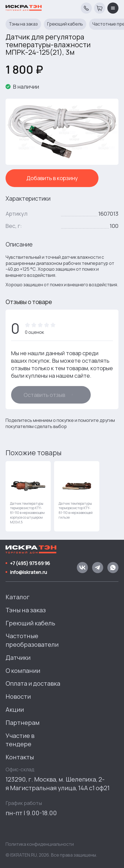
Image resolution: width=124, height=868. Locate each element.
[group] (28, 496)
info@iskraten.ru (28, 572)
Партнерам (23, 723)
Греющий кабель (65, 24)
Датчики (18, 658)
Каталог (18, 597)
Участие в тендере (20, 740)
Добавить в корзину (52, 178)
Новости (18, 697)
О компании (23, 671)
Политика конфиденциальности (40, 844)
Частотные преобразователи (32, 640)
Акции (15, 710)
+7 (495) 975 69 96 (30, 563)
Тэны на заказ (23, 24)
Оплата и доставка (33, 683)
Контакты (20, 757)
